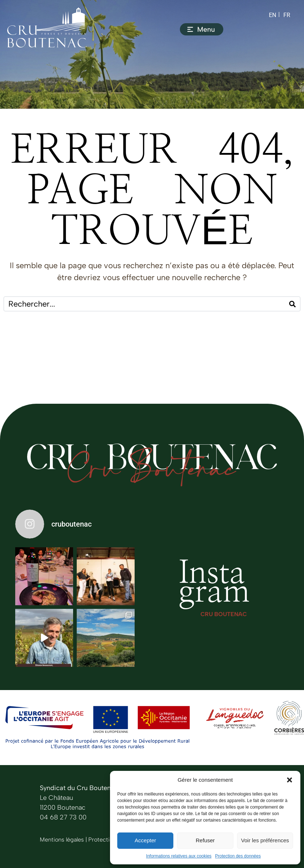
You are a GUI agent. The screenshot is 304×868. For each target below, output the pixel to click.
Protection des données (238, 856)
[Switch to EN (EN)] (273, 15)
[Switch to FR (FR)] (287, 15)
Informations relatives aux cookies (179, 856)
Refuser (205, 840)
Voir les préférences (265, 840)
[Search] (292, 304)
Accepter (145, 840)
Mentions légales (62, 840)
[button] (290, 780)
